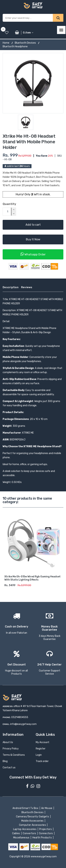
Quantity (9, 204)
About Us (8, 742)
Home (6, 43)
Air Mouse (47, 808)
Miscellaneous (22, 838)
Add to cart (33, 225)
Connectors (46, 833)
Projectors (46, 829)
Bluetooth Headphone (15, 47)
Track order (42, 761)
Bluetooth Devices (25, 43)
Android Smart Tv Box (26, 808)
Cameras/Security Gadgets (33, 817)
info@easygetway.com (23, 724)
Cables (16, 833)
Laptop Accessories (25, 829)
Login (39, 755)
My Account (43, 742)
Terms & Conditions (14, 755)
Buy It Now (33, 239)
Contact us (9, 768)
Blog (5, 761)
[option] (33, 83)
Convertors (30, 833)
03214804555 (20, 717)
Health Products (42, 838)
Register (41, 749)
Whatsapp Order (33, 254)
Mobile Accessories (33, 821)
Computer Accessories (33, 825)
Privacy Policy (11, 749)
